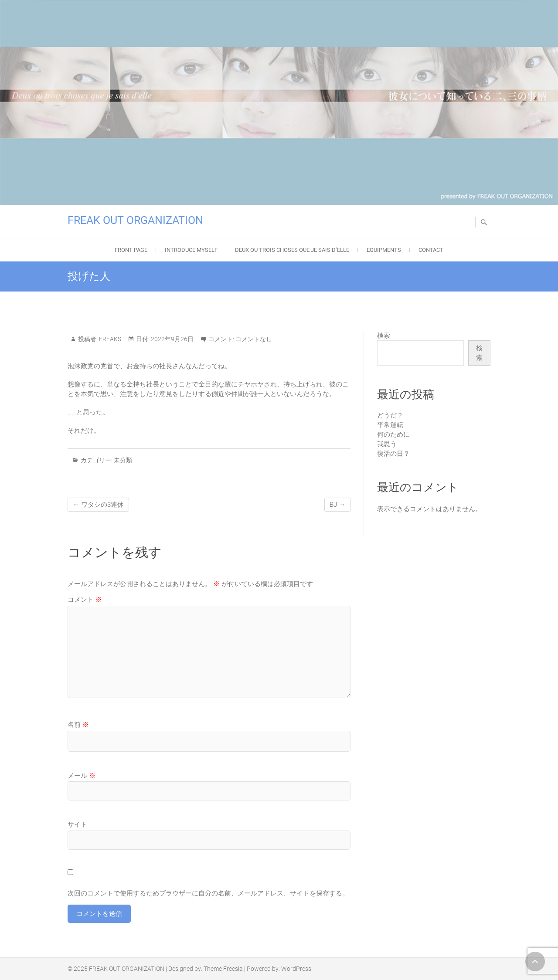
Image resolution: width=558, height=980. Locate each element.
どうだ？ (390, 415)
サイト (77, 824)
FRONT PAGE (131, 250)
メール (82, 776)
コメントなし (254, 339)
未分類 (123, 460)
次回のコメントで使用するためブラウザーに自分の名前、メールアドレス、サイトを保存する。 (208, 893)
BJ (337, 505)
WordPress (296, 969)
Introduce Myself (191, 250)
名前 (78, 725)
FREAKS (109, 339)
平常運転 (390, 425)
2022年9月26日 (172, 339)
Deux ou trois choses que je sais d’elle (292, 250)
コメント (85, 600)
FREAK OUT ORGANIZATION (135, 220)
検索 (384, 336)
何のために (393, 434)
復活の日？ (393, 454)
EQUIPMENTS (384, 250)
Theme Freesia (223, 969)
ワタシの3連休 (98, 505)
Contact (431, 250)
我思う (387, 444)
